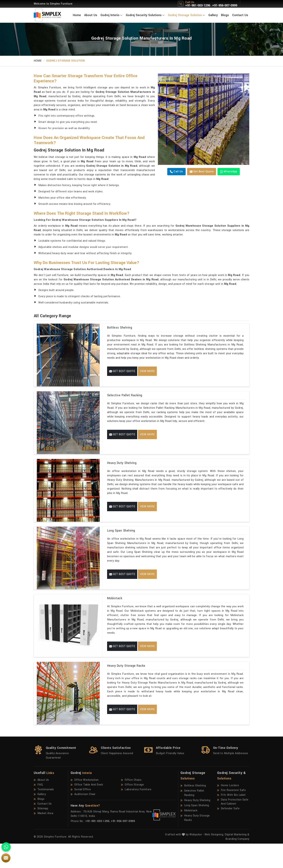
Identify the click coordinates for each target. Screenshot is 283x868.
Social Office (81, 814)
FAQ (38, 809)
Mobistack (115, 614)
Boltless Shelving (120, 328)
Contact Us (240, 15)
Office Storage (132, 809)
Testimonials (44, 814)
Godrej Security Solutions (145, 15)
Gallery (213, 15)
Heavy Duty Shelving (122, 471)
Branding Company (237, 863)
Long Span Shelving (121, 543)
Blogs (225, 15)
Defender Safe (228, 833)
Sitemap (41, 833)
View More (147, 371)
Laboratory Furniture (136, 814)
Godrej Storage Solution (187, 15)
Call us (176, 172)
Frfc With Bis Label (231, 819)
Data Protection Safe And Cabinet (233, 826)
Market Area (44, 838)
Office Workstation (85, 804)
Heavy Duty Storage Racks (126, 686)
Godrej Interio (112, 15)
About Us (91, 15)
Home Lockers (228, 810)
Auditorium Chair (83, 819)
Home (77, 15)
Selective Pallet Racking (125, 399)
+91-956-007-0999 (225, 6)
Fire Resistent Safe (232, 815)
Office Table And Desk (87, 809)
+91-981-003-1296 (198, 6)
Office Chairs (131, 804)
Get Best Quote (202, 172)
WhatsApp (229, 172)
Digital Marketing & (237, 859)
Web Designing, (214, 859)
